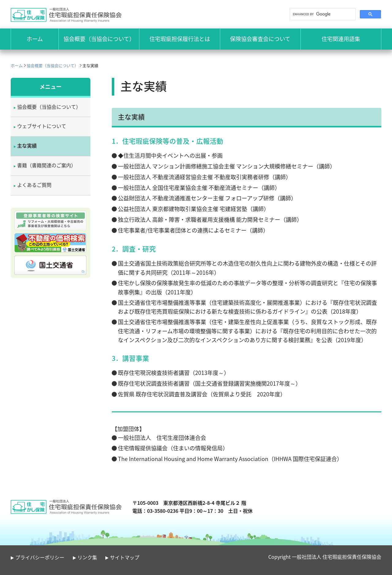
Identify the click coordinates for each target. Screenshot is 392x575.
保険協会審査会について (260, 39)
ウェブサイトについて (42, 126)
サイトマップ (125, 557)
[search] (322, 14)
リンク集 (87, 557)
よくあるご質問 (34, 185)
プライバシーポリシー (40, 557)
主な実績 (27, 146)
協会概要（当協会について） (99, 39)
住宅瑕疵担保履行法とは (180, 39)
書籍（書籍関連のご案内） (47, 165)
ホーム (17, 65)
